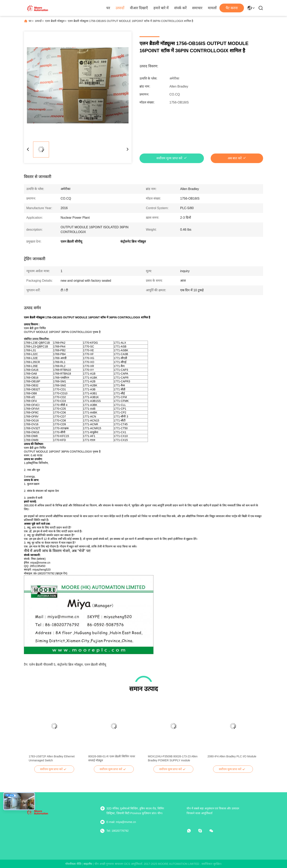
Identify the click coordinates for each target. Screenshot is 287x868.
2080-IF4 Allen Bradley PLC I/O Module (232, 756)
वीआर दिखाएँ (139, 8)
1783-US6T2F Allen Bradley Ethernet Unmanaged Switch (52, 758)
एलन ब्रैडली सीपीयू (95, 665)
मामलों (212, 8)
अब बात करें (235, 158)
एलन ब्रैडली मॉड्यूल (55, 21)
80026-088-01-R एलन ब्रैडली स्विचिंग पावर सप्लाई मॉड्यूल (112, 758)
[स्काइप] (203, 831)
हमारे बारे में (161, 8)
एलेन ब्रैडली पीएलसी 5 (42, 665)
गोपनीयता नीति (73, 864)
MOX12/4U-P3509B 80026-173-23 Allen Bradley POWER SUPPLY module (173, 758)
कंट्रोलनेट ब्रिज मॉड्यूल (70, 665)
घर (108, 8)
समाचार (197, 8)
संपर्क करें (180, 8)
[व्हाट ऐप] (192, 831)
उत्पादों (120, 8)
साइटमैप (88, 864)
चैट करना (232, 8)
